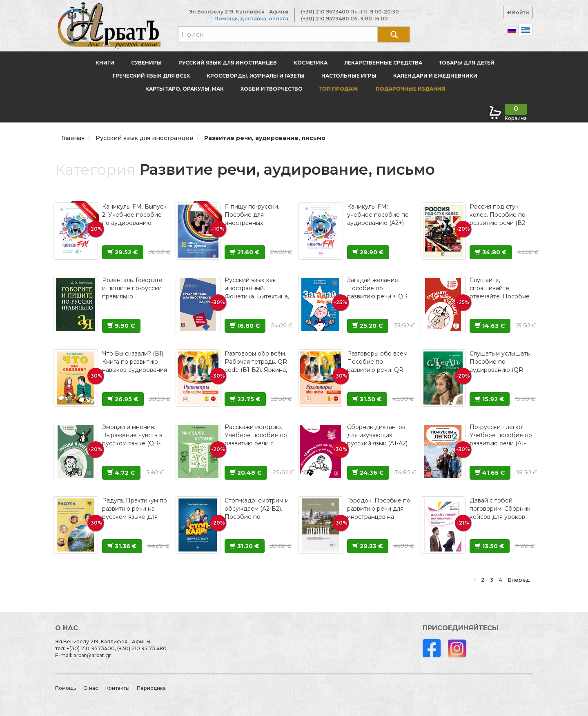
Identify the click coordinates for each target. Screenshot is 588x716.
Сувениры (146, 63)
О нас (91, 688)
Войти (518, 12)
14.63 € (490, 326)
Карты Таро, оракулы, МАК (185, 89)
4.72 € (121, 473)
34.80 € (491, 252)
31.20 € (245, 546)
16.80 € (245, 326)
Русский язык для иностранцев (228, 63)
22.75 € (245, 399)
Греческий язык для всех (151, 76)
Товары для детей (467, 63)
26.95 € (123, 399)
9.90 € (121, 326)
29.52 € (123, 252)
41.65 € (490, 473)
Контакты (117, 688)
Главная (73, 138)
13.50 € (490, 546)
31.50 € (367, 399)
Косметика (311, 63)
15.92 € (490, 399)
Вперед (519, 580)
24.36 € (368, 473)
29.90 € (368, 252)
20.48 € (246, 473)
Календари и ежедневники (435, 76)
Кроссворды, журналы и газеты (256, 76)
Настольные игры (349, 76)
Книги (105, 63)
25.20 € (368, 326)
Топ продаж (339, 89)
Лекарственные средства (383, 63)
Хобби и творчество (272, 89)
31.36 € (122, 546)
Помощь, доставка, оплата (251, 19)
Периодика (151, 688)
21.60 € (245, 252)
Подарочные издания (410, 89)
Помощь (66, 688)
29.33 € (368, 546)
